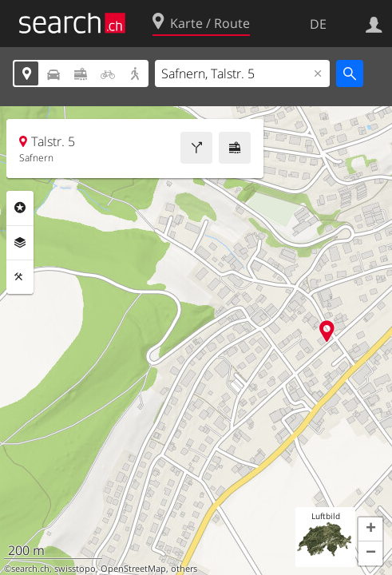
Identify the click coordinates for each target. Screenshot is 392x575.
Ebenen (20, 243)
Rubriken (20, 208)
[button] (370, 529)
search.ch (30, 569)
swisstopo (75, 569)
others (184, 569)
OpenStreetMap (133, 569)
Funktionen (20, 277)
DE (318, 24)
